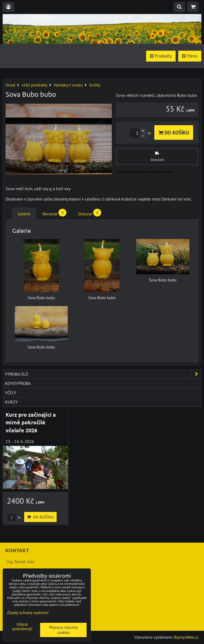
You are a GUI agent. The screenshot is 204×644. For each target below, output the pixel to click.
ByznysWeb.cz (186, 637)
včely (11, 393)
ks (14, 517)
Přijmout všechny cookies (63, 630)
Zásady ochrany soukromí (28, 613)
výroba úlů (103, 374)
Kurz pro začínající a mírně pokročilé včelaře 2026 (31, 422)
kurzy (11, 402)
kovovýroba (18, 383)
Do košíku (174, 132)
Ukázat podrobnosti (22, 627)
